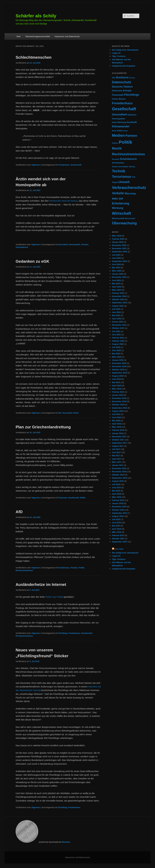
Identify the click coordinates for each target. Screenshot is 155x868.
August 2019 (118, 376)
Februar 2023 (118, 293)
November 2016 (119, 472)
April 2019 (117, 386)
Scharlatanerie (22, 247)
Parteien (74, 568)
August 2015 (118, 516)
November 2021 (119, 325)
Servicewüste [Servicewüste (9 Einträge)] (118, 163)
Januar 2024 (118, 274)
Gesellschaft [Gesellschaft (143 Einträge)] (124, 109)
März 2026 (117, 236)
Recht (76, 413)
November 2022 (119, 296)
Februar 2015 (118, 535)
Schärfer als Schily (36, 16)
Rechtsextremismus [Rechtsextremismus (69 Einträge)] (129, 154)
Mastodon (66, 842)
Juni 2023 (116, 280)
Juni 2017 (116, 452)
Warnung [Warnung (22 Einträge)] (130, 194)
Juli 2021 (116, 331)
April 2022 (117, 319)
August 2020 (118, 344)
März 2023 (117, 290)
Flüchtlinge (63, 633)
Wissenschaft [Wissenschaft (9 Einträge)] (118, 218)
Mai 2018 (116, 421)
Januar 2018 (118, 433)
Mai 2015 (116, 526)
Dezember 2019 (119, 363)
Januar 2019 (118, 395)
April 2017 (117, 459)
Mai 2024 (116, 268)
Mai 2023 (116, 284)
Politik (83, 498)
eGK (60, 413)
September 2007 (120, 542)
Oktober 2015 (118, 510)
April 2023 (117, 287)
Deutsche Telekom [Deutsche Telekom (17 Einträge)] (122, 87)
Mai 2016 (116, 491)
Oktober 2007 (118, 539)
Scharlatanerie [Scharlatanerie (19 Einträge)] (128, 159)
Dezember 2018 (119, 398)
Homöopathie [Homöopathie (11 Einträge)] (119, 119)
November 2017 (119, 437)
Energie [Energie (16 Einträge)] (127, 90)
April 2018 (117, 424)
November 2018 (119, 401)
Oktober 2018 (118, 405)
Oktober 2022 (118, 299)
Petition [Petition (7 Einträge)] (115, 143)
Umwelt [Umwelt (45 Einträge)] (124, 182)
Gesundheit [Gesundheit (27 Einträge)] (120, 115)
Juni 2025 (116, 258)
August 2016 (118, 481)
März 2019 (117, 389)
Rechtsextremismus (24, 570)
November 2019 (119, 366)
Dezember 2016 (119, 468)
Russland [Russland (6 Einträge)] (116, 159)
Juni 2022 (116, 312)
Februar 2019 (118, 392)
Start (18, 36)
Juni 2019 (116, 379)
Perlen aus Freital (54, 597)
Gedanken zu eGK (32, 261)
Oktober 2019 (118, 370)
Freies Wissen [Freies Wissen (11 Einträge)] (119, 99)
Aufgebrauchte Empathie (124, 66)
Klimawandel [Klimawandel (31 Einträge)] (121, 126)
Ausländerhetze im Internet (41, 585)
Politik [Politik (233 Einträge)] (125, 142)
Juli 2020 (116, 347)
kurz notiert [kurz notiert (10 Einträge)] (117, 131)
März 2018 (117, 427)
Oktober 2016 (118, 475)
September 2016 (120, 478)
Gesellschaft (76, 165)
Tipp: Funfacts (119, 56)
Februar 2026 (118, 239)
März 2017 (117, 462)
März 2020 (117, 357)
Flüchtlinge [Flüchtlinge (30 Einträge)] (132, 95)
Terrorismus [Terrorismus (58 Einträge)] (122, 177)
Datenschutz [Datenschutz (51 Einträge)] (122, 82)
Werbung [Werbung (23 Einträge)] (118, 208)
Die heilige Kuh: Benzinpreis (125, 50)
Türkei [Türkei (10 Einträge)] (115, 182)
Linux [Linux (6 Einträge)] (125, 131)
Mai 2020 (116, 354)
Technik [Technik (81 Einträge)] (119, 171)
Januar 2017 (118, 465)
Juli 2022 (116, 309)
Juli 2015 (116, 519)
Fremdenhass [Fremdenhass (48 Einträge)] (122, 103)
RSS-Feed (119, 549)
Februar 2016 (118, 500)
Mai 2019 (116, 382)
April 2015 (117, 529)
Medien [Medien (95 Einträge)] (118, 135)
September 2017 (120, 443)
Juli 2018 (116, 414)
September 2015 (120, 513)
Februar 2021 (118, 338)
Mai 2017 (116, 456)
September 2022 (120, 303)
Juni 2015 (116, 523)
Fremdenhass (64, 165)
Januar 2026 (118, 242)
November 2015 (119, 507)
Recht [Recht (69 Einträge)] (117, 148)
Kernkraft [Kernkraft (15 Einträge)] (132, 122)
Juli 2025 (116, 255)
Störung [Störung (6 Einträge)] (132, 167)
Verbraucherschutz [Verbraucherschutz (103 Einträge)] (129, 188)
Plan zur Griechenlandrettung (43, 427)
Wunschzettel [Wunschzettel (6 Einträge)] (130, 218)
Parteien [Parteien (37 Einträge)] (131, 136)
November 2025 (119, 248)
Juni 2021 (116, 335)
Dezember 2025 (119, 245)
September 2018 (120, 408)
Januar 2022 (118, 322)
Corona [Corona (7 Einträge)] (132, 78)
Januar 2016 (118, 503)
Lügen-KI (116, 53)
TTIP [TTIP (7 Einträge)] (134, 177)
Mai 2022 (116, 315)
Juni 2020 (116, 350)
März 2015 (117, 532)
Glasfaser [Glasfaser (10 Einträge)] (132, 115)
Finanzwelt (62, 498)
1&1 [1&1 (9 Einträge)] (114, 78)
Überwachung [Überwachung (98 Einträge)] (124, 223)
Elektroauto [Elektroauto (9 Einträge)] (117, 91)
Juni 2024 (116, 264)
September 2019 (120, 373)
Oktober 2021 (118, 328)
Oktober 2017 (118, 440)
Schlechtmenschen (34, 57)
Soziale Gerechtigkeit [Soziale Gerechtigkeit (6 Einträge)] (120, 167)
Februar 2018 (118, 430)
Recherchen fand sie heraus (63, 201)
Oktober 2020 (118, 341)
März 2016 (117, 497)
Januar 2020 (118, 360)
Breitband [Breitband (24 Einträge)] (122, 77)
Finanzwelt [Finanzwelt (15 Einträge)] (118, 95)
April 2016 (117, 494)
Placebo (85, 245)
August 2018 (118, 411)
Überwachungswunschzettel (38, 36)
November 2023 (119, 277)
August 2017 (118, 446)
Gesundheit (63, 245)
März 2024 (117, 271)
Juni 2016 (116, 488)
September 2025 (120, 252)
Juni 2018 (116, 417)
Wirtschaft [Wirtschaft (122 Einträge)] (122, 213)
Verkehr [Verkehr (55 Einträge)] (118, 193)
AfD (19, 512)
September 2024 (120, 261)
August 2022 (118, 306)
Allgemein (35, 165)
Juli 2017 (116, 449)
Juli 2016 (116, 484)
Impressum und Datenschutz (67, 36)
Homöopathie (75, 245)
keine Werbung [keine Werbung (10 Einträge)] (119, 122)
